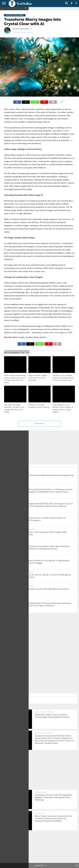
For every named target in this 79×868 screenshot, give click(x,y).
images (43, 337)
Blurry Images (32, 337)
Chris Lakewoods (22, 29)
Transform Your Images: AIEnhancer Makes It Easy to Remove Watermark (63, 378)
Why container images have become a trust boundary (38, 378)
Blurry (21, 337)
